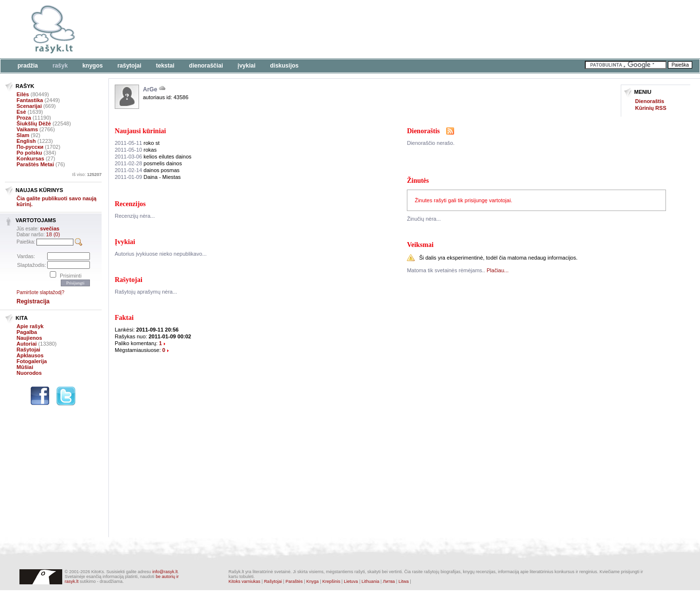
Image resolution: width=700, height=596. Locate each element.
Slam (23, 135)
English (26, 141)
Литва (389, 581)
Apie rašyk (30, 326)
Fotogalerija (32, 361)
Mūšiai (25, 367)
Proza (24, 118)
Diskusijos (285, 66)
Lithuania (371, 581)
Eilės (23, 94)
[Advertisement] (299, 29)
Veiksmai (420, 245)
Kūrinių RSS (651, 108)
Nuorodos (29, 373)
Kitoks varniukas (245, 581)
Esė (21, 112)
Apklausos (30, 355)
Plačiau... (498, 270)
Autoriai (27, 344)
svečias (50, 228)
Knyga (313, 581)
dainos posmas (147, 170)
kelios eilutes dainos (153, 157)
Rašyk (60, 66)
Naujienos (29, 338)
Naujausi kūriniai (140, 131)
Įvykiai (247, 66)
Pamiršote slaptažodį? (40, 292)
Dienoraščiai (206, 66)
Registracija (33, 301)
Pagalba (27, 332)
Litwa (404, 581)
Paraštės (294, 581)
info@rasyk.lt (165, 572)
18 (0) (53, 234)
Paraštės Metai (35, 164)
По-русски (30, 147)
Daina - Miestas (148, 177)
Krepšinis (331, 581)
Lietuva (351, 581)
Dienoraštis (650, 101)
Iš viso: (87, 175)
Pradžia (28, 66)
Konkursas (30, 158)
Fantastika (30, 100)
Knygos (92, 66)
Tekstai (165, 66)
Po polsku (29, 153)
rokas (136, 150)
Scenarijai (29, 106)
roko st (137, 143)
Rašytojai (129, 66)
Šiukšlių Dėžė (34, 123)
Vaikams (27, 129)
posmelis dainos (148, 163)
